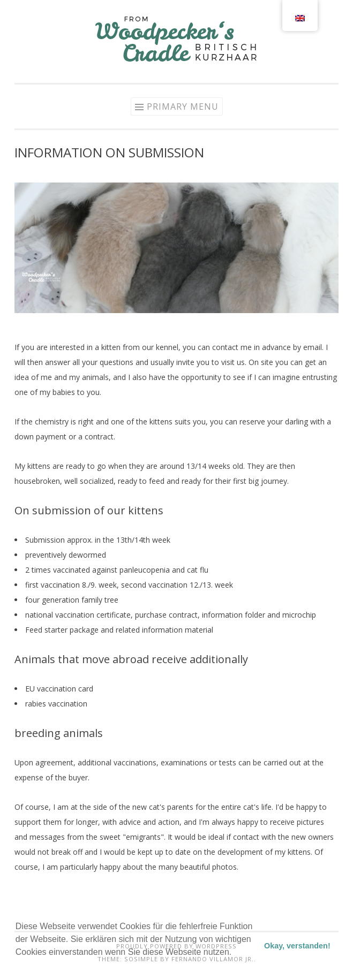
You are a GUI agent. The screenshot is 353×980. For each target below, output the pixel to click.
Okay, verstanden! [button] (297, 946)
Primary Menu (183, 107)
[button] (17, 966)
